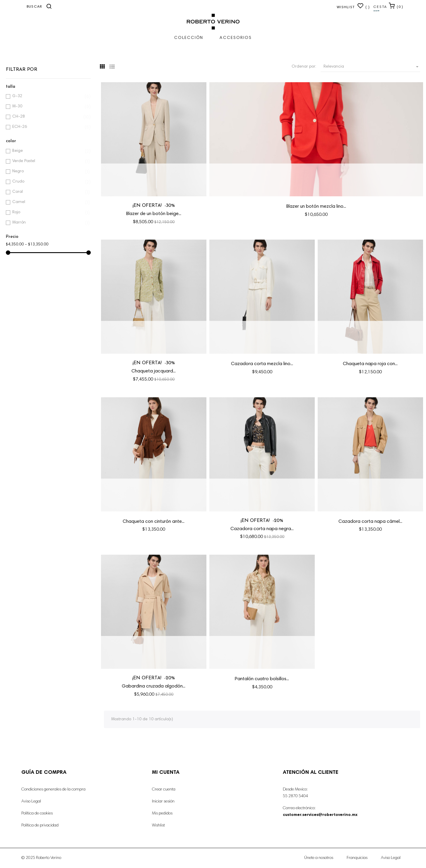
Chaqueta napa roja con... (370, 364)
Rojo (47, 213)
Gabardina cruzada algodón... (154, 686)
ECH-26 (47, 127)
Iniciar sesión (163, 802)
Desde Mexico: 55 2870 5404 (295, 793)
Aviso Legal (31, 802)
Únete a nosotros (319, 858)
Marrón (47, 223)
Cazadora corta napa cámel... (370, 522)
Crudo (47, 182)
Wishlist (158, 826)
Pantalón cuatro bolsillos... (262, 679)
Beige (47, 151)
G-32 (47, 96)
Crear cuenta (164, 790)
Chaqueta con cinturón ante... (154, 522)
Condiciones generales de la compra (53, 790)
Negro (47, 172)
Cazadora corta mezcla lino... (262, 364)
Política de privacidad (40, 826)
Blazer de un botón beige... (154, 214)
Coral (47, 192)
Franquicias (357, 858)
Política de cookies (37, 814)
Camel (47, 202)
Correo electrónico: (320, 812)
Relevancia (372, 67)
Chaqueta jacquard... (154, 371)
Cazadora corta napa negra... (262, 529)
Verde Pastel (47, 161)
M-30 (47, 107)
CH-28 (47, 117)
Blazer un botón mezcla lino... (316, 207)
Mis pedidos (162, 814)
